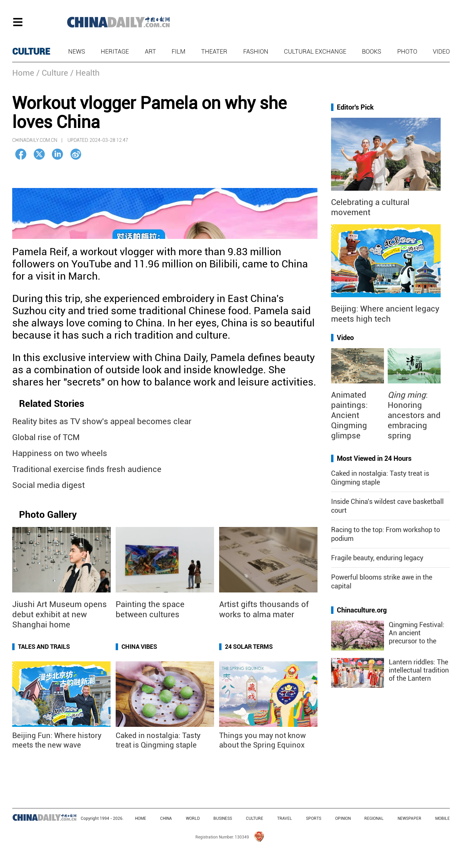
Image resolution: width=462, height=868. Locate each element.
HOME (141, 818)
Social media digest (49, 485)
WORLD (193, 818)
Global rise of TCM (46, 437)
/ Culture (52, 73)
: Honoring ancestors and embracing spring (414, 415)
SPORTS (314, 818)
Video (441, 51)
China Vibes (139, 647)
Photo (407, 51)
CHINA (166, 818)
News (77, 51)
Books (372, 51)
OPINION (343, 818)
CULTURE (31, 52)
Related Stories (52, 404)
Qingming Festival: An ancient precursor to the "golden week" (417, 637)
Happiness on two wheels (60, 453)
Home (23, 73)
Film (179, 51)
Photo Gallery (48, 515)
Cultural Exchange (315, 51)
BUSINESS (223, 818)
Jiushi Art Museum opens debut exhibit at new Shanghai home (60, 615)
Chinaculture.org (362, 610)
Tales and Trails (44, 647)
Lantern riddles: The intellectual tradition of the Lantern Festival (419, 674)
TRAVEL (285, 818)
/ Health (85, 73)
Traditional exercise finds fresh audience (87, 469)
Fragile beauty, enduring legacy (377, 558)
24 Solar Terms (249, 647)
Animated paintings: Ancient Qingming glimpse (349, 415)
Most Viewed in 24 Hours (374, 458)
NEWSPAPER (409, 818)
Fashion (256, 51)
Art (150, 51)
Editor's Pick (355, 107)
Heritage (115, 51)
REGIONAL (374, 818)
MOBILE (442, 818)
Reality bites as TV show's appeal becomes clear (102, 421)
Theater (214, 51)
